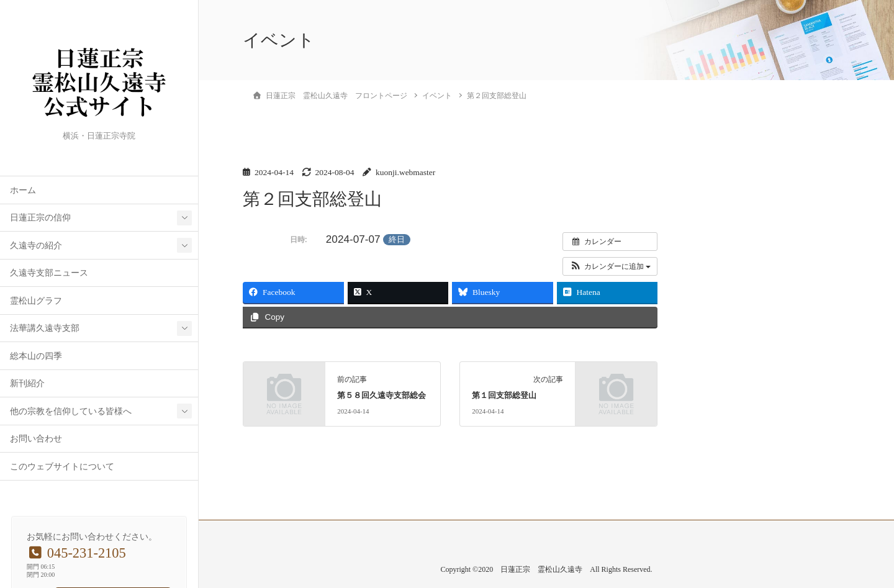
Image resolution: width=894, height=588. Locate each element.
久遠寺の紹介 (36, 246)
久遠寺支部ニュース (49, 273)
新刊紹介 (27, 383)
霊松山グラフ (36, 301)
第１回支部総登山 (504, 396)
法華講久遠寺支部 (45, 328)
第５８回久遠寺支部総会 (382, 396)
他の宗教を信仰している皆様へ (71, 411)
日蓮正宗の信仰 (40, 218)
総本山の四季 (36, 356)
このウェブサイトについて (62, 467)
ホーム (23, 190)
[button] (610, 266)
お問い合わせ (36, 439)
